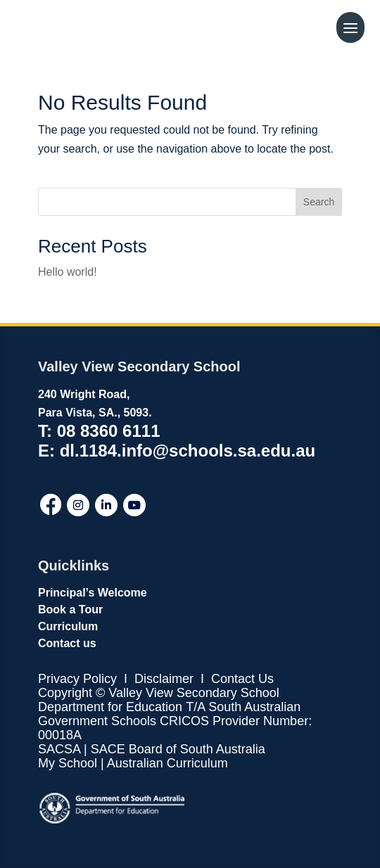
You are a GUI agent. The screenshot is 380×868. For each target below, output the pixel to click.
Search (319, 202)
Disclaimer (162, 679)
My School (68, 763)
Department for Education (110, 707)
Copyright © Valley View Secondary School (159, 693)
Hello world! (68, 272)
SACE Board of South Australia (178, 749)
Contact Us (242, 679)
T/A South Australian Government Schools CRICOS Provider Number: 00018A (175, 721)
